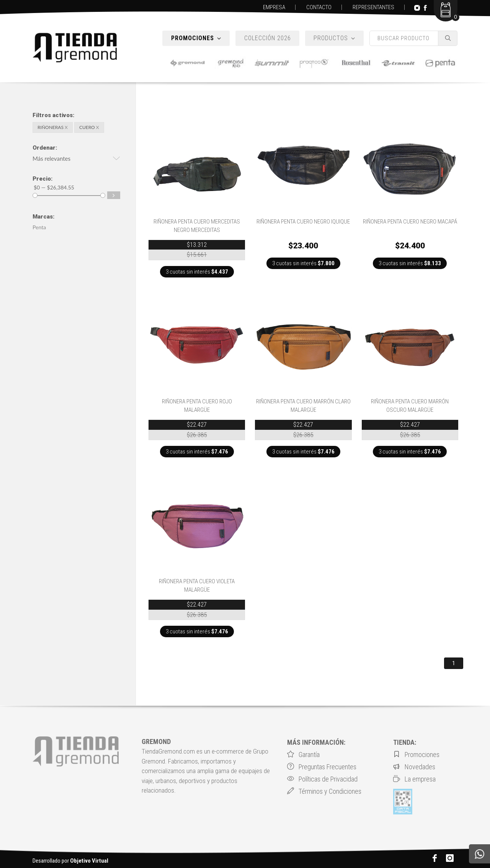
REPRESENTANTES (373, 7)
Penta (39, 227)
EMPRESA (274, 7)
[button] (76, 160)
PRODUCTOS (334, 38)
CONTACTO (319, 7)
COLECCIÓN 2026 (268, 38)
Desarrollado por (70, 861)
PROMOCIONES (196, 38)
